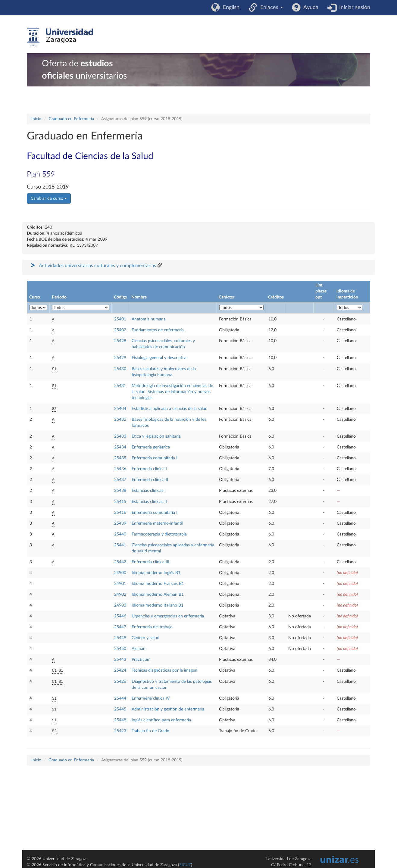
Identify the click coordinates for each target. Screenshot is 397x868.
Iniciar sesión (353, 8)
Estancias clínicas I (149, 491)
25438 (120, 491)
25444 (120, 698)
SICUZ (185, 865)
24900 (120, 573)
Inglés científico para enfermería (161, 720)
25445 (120, 709)
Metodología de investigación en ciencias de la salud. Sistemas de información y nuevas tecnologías (172, 392)
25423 (120, 731)
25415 (120, 502)
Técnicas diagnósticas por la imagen (164, 670)
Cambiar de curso (49, 198)
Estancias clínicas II (149, 502)
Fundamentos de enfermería (158, 330)
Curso (35, 297)
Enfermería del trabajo (152, 627)
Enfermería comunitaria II (155, 513)
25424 (120, 670)
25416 (120, 513)
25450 (120, 649)
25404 (120, 409)
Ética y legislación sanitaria (156, 436)
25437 (120, 480)
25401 (120, 319)
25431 (120, 386)
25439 (120, 523)
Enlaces (270, 8)
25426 (120, 682)
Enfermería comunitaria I (155, 458)
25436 (120, 469)
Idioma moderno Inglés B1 (156, 573)
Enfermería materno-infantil (157, 523)
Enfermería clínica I (149, 469)
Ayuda (309, 8)
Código (120, 297)
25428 (120, 341)
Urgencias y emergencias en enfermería (168, 616)
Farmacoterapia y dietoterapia (159, 534)
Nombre (139, 297)
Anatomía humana (149, 319)
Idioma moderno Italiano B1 (158, 605)
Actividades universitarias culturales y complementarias (97, 266)
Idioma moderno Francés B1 (158, 584)
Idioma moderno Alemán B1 (158, 595)
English (230, 8)
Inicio (36, 119)
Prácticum (141, 660)
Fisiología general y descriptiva (160, 358)
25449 (120, 638)
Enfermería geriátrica (151, 447)
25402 (120, 330)
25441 (120, 545)
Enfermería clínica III (150, 562)
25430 (120, 369)
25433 (120, 436)
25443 (120, 660)
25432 (120, 420)
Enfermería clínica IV (151, 698)
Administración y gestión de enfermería (168, 709)
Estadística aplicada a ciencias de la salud (170, 409)
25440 (120, 534)
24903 (120, 605)
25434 (120, 447)
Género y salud (145, 638)
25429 (120, 358)
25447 (120, 627)
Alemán (139, 649)
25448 (120, 720)
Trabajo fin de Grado (150, 731)
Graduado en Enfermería (71, 119)
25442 (120, 562)
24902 (120, 595)
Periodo (59, 297)
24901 (120, 584)
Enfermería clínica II (150, 480)
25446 (120, 616)
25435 (120, 458)
